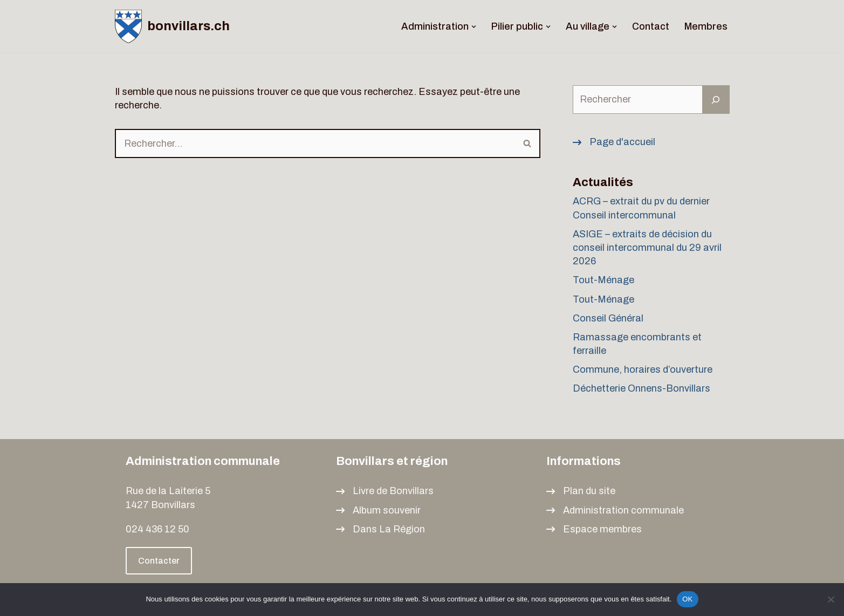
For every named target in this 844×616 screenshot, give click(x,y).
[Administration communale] (615, 511)
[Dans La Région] (380, 529)
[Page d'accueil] (614, 142)
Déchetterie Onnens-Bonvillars (641, 388)
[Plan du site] (581, 491)
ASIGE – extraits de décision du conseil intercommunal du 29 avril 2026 (647, 248)
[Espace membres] (594, 529)
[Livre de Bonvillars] (385, 491)
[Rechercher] (315, 143)
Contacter (159, 561)
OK (687, 599)
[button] (474, 27)
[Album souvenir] (378, 511)
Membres (706, 26)
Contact (651, 26)
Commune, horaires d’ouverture (643, 369)
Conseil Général (608, 318)
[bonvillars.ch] (172, 26)
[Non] (831, 599)
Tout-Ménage (603, 280)
